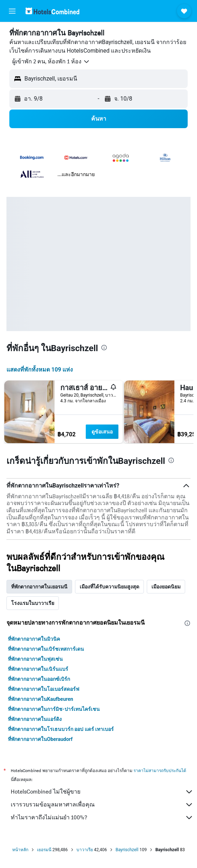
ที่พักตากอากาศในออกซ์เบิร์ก (39, 679)
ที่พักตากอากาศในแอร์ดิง (35, 719)
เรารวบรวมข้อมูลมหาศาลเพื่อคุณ (102, 805)
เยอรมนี (44, 850)
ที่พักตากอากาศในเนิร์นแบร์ (38, 669)
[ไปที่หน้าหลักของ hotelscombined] (52, 11)
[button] (12, 11)
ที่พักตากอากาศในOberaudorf (40, 739)
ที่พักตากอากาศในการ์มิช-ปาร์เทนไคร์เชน (54, 709)
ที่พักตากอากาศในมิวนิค (34, 639)
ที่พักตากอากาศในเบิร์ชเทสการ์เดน (46, 649)
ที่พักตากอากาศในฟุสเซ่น (35, 659)
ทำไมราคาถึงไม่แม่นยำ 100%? (102, 818)
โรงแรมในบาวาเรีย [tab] (33, 603)
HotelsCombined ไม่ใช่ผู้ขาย (102, 792)
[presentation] (104, 348)
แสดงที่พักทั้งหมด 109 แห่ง (40, 370)
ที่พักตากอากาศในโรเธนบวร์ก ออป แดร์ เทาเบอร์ (61, 729)
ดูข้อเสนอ (102, 432)
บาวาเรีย (85, 850)
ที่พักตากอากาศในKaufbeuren (41, 699)
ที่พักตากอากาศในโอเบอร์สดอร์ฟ (44, 689)
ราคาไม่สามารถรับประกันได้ (160, 770)
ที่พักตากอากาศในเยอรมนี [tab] (39, 587)
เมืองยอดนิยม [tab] (166, 587)
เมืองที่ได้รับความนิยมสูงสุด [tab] (109, 587)
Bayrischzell (127, 850)
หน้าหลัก (20, 850)
